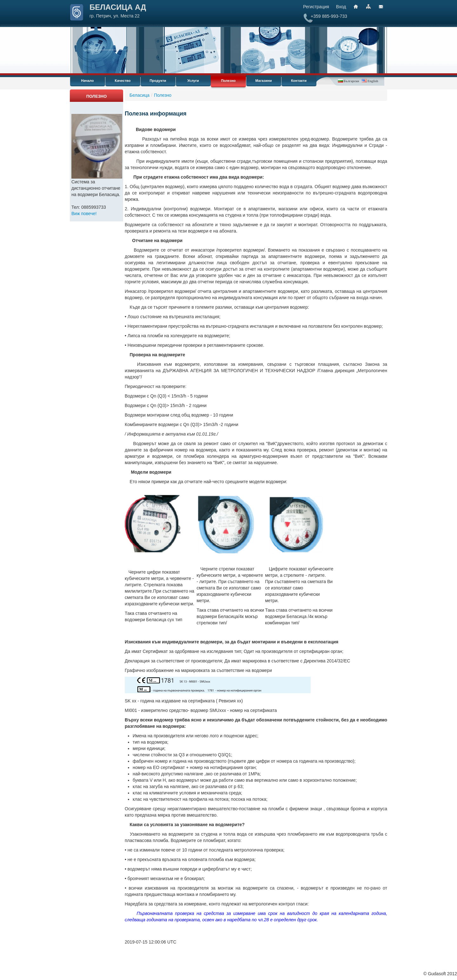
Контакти (299, 81)
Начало (88, 81)
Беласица (139, 95)
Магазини (264, 81)
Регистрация (316, 7)
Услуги (193, 81)
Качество (123, 81)
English (373, 81)
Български (351, 81)
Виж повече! (84, 214)
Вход (341, 7)
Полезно (228, 81)
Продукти (158, 81)
